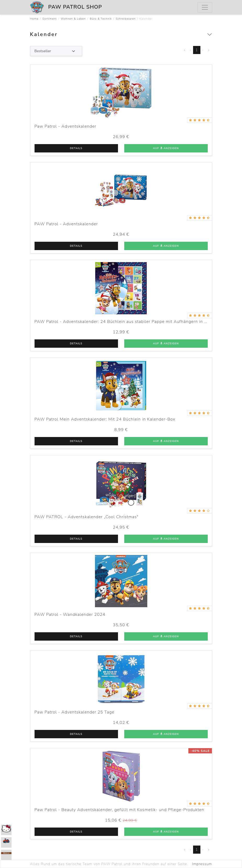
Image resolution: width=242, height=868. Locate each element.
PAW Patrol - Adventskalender (66, 224)
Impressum (202, 864)
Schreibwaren (126, 19)
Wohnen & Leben (73, 19)
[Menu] (205, 7)
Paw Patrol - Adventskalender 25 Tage (75, 712)
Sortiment (50, 19)
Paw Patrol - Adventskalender (66, 126)
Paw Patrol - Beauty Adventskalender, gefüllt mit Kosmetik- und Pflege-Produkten (119, 810)
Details (76, 148)
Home (34, 19)
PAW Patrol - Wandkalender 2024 (70, 615)
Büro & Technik (101, 19)
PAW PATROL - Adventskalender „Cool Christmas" (87, 517)
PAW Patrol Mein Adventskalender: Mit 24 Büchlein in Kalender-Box (105, 419)
